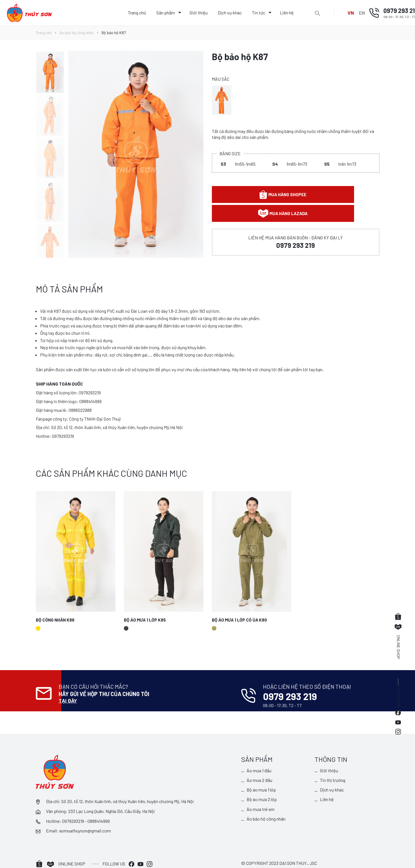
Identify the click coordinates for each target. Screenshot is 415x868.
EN (362, 13)
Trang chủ (137, 13)
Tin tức (259, 13)
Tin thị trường (333, 768)
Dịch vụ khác (230, 13)
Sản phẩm (166, 13)
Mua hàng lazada (338, 196)
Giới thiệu (199, 13)
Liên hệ (287, 13)
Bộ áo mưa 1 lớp (262, 778)
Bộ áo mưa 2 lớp (262, 788)
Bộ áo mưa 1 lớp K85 (145, 620)
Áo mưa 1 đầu (259, 758)
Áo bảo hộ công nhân (78, 33)
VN (349, 13)
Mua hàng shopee (253, 196)
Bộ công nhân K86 (56, 620)
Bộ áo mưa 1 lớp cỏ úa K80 (240, 620)
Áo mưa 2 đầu (260, 768)
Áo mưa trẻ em (261, 798)
